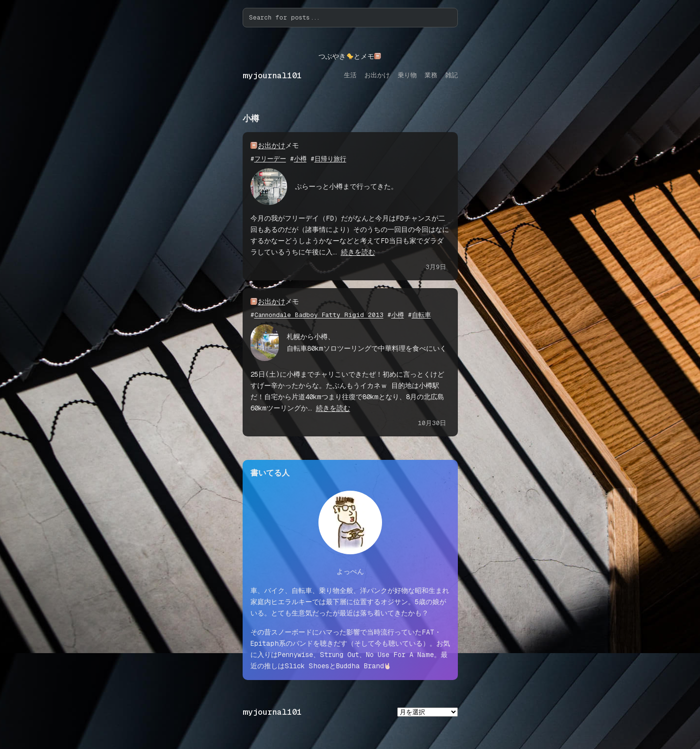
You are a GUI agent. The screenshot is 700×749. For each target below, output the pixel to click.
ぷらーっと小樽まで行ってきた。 (346, 186)
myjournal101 (272, 76)
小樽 (300, 159)
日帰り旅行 (330, 159)
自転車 (421, 315)
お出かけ (271, 145)
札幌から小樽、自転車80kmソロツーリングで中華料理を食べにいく (367, 342)
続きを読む (358, 252)
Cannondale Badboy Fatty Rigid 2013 (319, 315)
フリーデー (270, 159)
